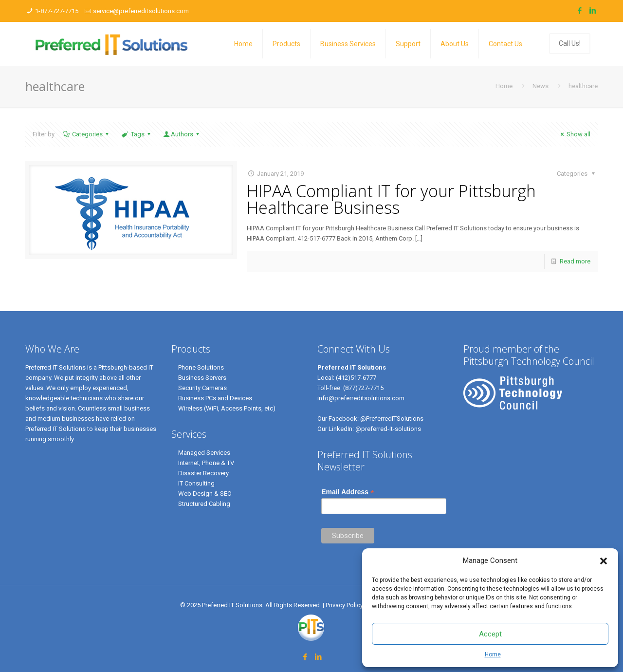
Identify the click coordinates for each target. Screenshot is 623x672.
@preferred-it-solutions (388, 429)
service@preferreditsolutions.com (141, 11)
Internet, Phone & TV (206, 463)
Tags (137, 134)
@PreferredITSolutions (392, 419)
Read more (575, 261)
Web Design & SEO (205, 494)
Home (493, 654)
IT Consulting (196, 483)
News (541, 86)
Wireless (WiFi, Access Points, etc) (227, 408)
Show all (574, 134)
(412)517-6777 (356, 378)
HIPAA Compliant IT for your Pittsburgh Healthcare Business (391, 199)
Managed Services (204, 453)
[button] (604, 561)
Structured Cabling (204, 504)
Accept (490, 634)
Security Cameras (202, 388)
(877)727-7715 (363, 388)
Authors (182, 134)
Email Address (348, 492)
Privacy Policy (345, 605)
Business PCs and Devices (215, 398)
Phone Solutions (201, 367)
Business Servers (202, 378)
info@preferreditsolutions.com (361, 398)
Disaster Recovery (203, 473)
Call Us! (570, 43)
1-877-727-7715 (57, 11)
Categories (87, 134)
